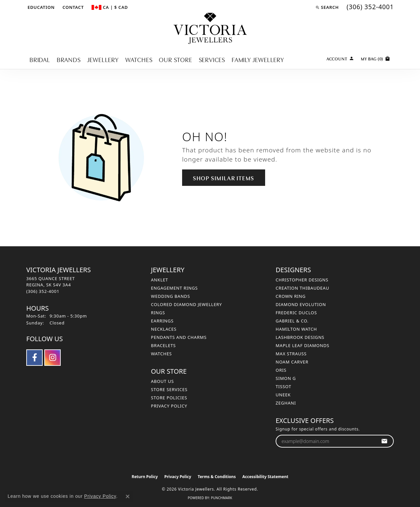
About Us (162, 381)
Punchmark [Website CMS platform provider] (222, 498)
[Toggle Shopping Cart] (376, 58)
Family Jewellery (258, 59)
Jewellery (103, 59)
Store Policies (169, 398)
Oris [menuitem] (281, 370)
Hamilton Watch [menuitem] (296, 329)
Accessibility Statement (265, 477)
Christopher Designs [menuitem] (302, 280)
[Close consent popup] (128, 496)
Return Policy (145, 477)
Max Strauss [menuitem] (291, 354)
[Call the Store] (43, 291)
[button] (41, 7)
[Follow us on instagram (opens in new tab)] (52, 358)
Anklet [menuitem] (159, 280)
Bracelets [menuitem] (163, 345)
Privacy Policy (169, 406)
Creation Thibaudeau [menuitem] (302, 288)
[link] (73, 7)
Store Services (169, 389)
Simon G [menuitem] (286, 378)
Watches (139, 59)
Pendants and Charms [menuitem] (179, 337)
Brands (69, 59)
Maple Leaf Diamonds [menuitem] (303, 345)
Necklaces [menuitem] (164, 329)
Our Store (175, 59)
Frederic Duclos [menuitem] (296, 313)
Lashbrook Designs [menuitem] (300, 337)
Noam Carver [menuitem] (292, 362)
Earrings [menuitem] (162, 321)
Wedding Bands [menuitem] (170, 296)
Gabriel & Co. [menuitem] (292, 321)
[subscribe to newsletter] (384, 441)
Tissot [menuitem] (283, 386)
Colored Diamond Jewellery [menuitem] (186, 304)
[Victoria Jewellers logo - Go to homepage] (210, 29)
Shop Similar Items (224, 178)
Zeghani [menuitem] (286, 403)
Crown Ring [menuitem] (291, 296)
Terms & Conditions (217, 477)
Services (212, 59)
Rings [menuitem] (158, 313)
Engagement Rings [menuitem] (174, 288)
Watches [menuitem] (161, 354)
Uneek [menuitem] (283, 395)
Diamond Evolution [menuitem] (301, 304)
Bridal (40, 59)
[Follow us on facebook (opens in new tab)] (34, 358)
